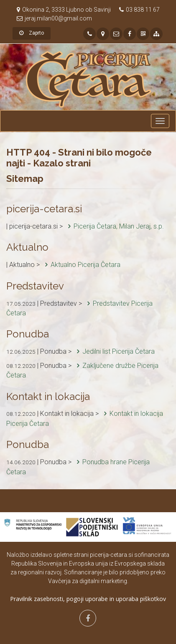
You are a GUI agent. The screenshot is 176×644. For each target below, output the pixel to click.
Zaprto (32, 33)
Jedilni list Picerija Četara (114, 351)
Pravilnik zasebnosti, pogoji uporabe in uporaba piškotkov (88, 599)
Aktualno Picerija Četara (81, 265)
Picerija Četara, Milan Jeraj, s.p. (114, 226)
